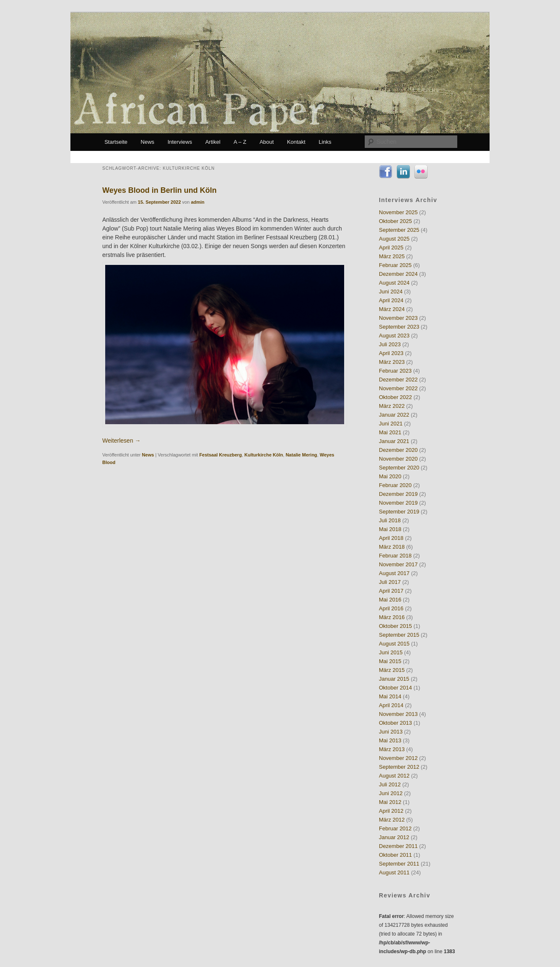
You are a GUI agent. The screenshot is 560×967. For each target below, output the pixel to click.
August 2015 (394, 644)
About (267, 142)
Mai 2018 (390, 529)
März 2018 (392, 547)
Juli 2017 (390, 582)
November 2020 (398, 459)
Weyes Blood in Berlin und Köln (159, 190)
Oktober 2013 (395, 723)
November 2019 (398, 503)
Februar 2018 (395, 556)
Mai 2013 (390, 740)
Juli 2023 (390, 344)
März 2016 (392, 617)
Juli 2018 (390, 520)
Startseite (116, 142)
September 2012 (399, 767)
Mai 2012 (390, 802)
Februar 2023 (395, 371)
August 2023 (394, 336)
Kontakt (296, 142)
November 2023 (398, 318)
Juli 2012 (390, 784)
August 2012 (394, 776)
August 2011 (394, 872)
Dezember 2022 (398, 380)
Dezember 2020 (398, 450)
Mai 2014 (390, 696)
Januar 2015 (394, 679)
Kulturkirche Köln (264, 455)
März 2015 (392, 670)
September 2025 (399, 230)
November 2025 (398, 212)
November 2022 (398, 388)
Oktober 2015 (395, 626)
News (148, 142)
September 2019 (399, 512)
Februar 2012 (395, 828)
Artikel (213, 142)
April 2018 (391, 538)
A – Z (240, 142)
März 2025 (392, 256)
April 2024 (391, 300)
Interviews (180, 142)
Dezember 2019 (398, 494)
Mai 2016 (390, 600)
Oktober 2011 (395, 855)
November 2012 (398, 758)
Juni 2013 (391, 732)
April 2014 (391, 705)
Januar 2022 (394, 415)
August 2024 (394, 283)
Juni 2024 (391, 292)
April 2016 (391, 608)
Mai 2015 (390, 661)
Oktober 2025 (395, 221)
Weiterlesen (122, 441)
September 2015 (399, 635)
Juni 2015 (391, 652)
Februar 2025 (395, 265)
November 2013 (398, 714)
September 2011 (399, 864)
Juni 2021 (391, 424)
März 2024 (392, 309)
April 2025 (391, 248)
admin (197, 202)
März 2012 (392, 820)
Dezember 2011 (398, 846)
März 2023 (392, 362)
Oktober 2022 (395, 397)
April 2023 (391, 353)
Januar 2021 (394, 441)
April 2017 (391, 591)
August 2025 (394, 239)
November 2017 (398, 564)
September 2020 (399, 468)
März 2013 (392, 749)
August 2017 (394, 573)
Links (325, 142)
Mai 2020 (390, 476)
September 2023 (399, 327)
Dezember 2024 (398, 274)
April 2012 (391, 811)
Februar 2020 (395, 485)
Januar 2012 (394, 837)
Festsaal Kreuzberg (220, 455)
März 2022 (392, 406)
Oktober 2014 (395, 688)
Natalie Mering (301, 455)
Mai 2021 (390, 432)
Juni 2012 (391, 793)
